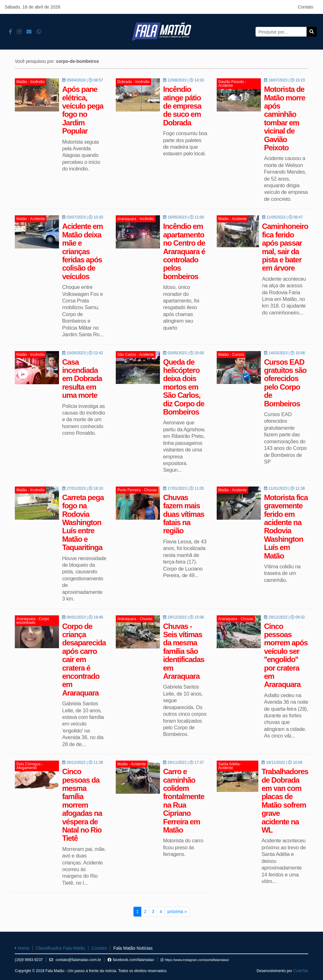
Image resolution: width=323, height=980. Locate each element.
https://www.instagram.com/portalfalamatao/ (195, 960)
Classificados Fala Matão (60, 948)
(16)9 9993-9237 (29, 960)
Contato (305, 7)
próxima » (177, 911)
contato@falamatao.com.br (75, 960)
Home (22, 948)
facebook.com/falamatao (131, 960)
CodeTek (301, 971)
